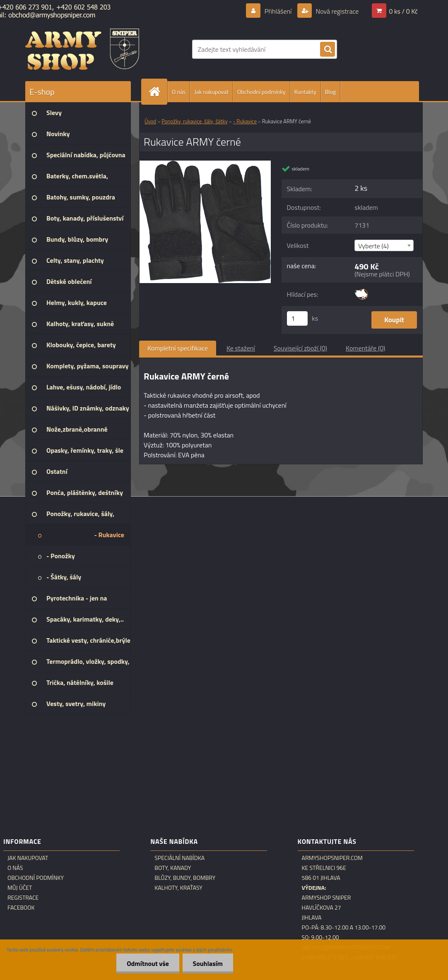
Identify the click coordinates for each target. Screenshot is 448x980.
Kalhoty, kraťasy (178, 888)
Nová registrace (337, 11)
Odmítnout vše (148, 963)
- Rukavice (245, 121)
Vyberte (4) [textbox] (373, 246)
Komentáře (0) (365, 348)
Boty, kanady (173, 868)
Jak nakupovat (211, 92)
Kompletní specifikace (178, 348)
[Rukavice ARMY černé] (205, 164)
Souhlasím (208, 963)
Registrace (23, 898)
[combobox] (384, 245)
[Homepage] (158, 92)
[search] (328, 50)
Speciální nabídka (179, 858)
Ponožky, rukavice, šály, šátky (195, 121)
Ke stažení (241, 348)
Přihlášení (278, 11)
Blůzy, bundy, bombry (185, 878)
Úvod (150, 121)
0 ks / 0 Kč (403, 11)
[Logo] (82, 49)
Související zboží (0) (300, 348)
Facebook (21, 908)
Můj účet (20, 888)
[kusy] (297, 318)
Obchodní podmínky (261, 92)
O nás (179, 92)
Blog (330, 92)
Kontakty (305, 92)
